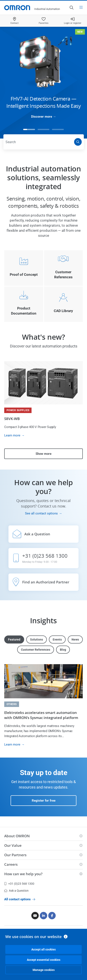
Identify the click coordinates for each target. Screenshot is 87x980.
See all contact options (41, 513)
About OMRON (17, 836)
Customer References (36, 650)
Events (57, 639)
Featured (14, 639)
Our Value (13, 845)
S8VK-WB (12, 419)
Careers (11, 864)
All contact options (20, 899)
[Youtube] (35, 916)
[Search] (78, 142)
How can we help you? (23, 874)
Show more (43, 454)
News (75, 639)
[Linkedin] (43, 916)
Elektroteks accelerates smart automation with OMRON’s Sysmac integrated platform (41, 715)
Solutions (37, 639)
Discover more (42, 117)
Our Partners (15, 855)
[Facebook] (52, 916)
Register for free (44, 801)
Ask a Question (16, 891)
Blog (63, 650)
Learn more (12, 435)
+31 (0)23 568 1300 (19, 884)
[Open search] (71, 8)
